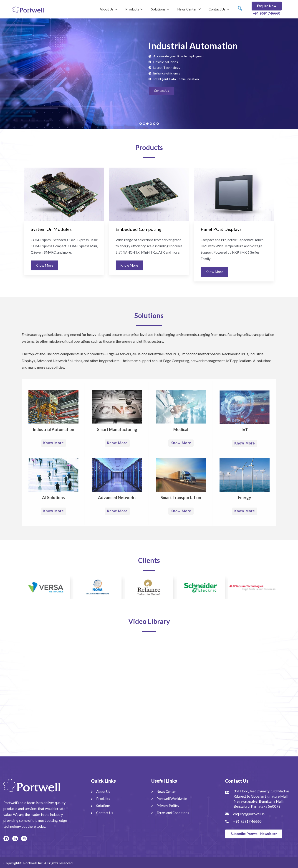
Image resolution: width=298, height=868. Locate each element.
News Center (189, 9)
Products (135, 9)
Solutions (161, 9)
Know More (44, 265)
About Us (109, 9)
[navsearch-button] (240, 9)
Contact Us (220, 9)
